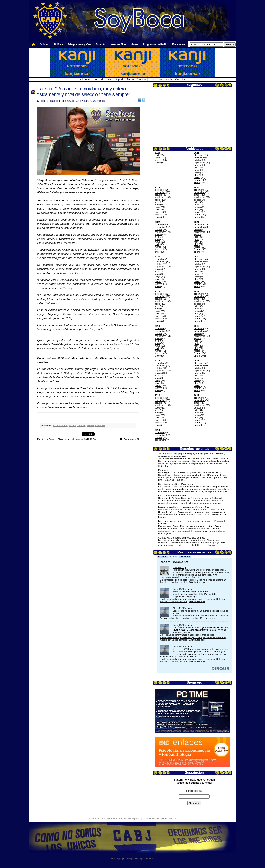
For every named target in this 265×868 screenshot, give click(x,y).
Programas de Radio (155, 44)
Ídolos (134, 44)
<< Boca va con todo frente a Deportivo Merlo (107, 79)
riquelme (81, 425)
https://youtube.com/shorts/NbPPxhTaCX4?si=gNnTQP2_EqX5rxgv (194, 595)
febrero (158, 160)
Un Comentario (128, 439)
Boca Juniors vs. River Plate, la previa (177, 484)
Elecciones (179, 44)
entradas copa (60, 425)
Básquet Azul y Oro (79, 44)
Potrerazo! (163, 470)
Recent (173, 557)
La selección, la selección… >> (167, 79)
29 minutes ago (197, 661)
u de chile (100, 425)
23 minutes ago (208, 618)
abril (157, 155)
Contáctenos (149, 859)
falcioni (72, 425)
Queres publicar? (132, 859)
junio (196, 170)
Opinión (44, 44)
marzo (158, 158)
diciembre (199, 155)
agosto (197, 165)
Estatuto (101, 44)
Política (59, 44)
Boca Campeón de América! (172, 496)
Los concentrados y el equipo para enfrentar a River (184, 507)
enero (158, 163)
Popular (185, 557)
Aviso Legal (116, 859)
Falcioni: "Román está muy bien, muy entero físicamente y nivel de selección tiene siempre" (84, 92)
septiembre (200, 163)
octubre (198, 160)
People (162, 557)
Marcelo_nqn (179, 567)
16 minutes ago (197, 582)
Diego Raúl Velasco (182, 589)
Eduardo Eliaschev (58, 439)
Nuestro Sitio (118, 44)
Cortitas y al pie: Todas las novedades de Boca (182, 538)
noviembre (199, 158)
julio (196, 168)
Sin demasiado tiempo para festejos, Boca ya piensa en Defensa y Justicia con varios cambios (194, 617)
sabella (91, 425)
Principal (141, 79)
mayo (197, 172)
